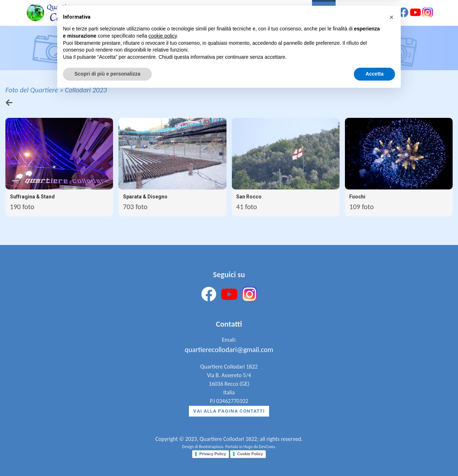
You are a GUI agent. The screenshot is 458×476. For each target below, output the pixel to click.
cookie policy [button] (163, 418)
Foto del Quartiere (32, 90)
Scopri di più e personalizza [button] (107, 456)
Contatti (378, 14)
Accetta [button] (374, 456)
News (348, 14)
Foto (324, 14)
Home (214, 14)
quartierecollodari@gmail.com (229, 350)
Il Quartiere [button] (288, 14)
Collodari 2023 (86, 90)
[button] (391, 400)
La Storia (245, 14)
